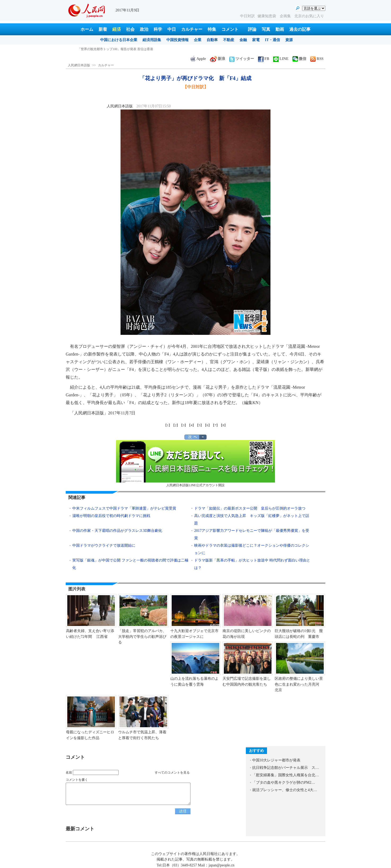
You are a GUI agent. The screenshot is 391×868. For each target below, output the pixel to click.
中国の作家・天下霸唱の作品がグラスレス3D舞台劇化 (117, 531)
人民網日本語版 (79, 65)
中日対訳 (247, 16)
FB (264, 59)
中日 (172, 29)
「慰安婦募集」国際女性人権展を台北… (286, 775)
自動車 (212, 40)
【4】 (192, 425)
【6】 (207, 425)
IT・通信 (272, 40)
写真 (266, 29)
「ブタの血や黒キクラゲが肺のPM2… (284, 782)
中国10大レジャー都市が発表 (276, 760)
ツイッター (242, 59)
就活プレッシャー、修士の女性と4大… (285, 790)
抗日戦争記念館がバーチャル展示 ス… (286, 768)
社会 (130, 29)
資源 (289, 40)
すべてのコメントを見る (172, 773)
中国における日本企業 (119, 40)
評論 (252, 29)
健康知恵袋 (267, 16)
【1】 (168, 425)
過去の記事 (300, 29)
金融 (243, 40)
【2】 (176, 425)
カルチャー (192, 29)
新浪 (217, 59)
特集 (212, 29)
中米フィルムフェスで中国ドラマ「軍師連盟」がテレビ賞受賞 (124, 508)
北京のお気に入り (309, 16)
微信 (299, 59)
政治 (144, 29)
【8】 (223, 425)
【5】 (199, 425)
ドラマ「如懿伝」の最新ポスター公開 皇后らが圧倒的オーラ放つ (250, 508)
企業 (198, 40)
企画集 (286, 16)
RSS (317, 59)
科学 (158, 29)
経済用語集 (152, 40)
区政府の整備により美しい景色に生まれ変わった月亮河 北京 (299, 684)
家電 (256, 40)
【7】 (215, 425)
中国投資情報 (177, 40)
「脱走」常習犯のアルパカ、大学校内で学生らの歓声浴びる (142, 637)
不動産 (229, 40)
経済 (117, 29)
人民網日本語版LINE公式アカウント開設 (196, 464)
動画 (280, 29)
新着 (103, 29)
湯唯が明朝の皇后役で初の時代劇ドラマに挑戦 (111, 516)
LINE (281, 59)
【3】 (184, 425)
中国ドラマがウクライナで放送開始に (104, 545)
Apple (198, 59)
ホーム (87, 29)
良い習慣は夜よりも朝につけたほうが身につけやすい (116, 49)
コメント (230, 29)
